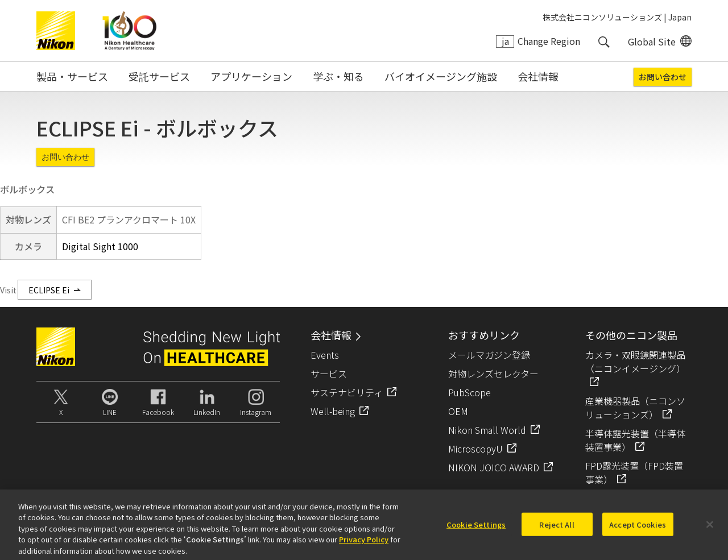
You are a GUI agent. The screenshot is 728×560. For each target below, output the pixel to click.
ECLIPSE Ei (49, 290)
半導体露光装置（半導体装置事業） (635, 440)
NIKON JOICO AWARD (494, 467)
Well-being (333, 411)
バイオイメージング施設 (441, 76)
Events (325, 355)
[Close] (710, 530)
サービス (329, 374)
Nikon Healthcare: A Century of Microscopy (129, 31)
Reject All (557, 530)
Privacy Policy (364, 546)
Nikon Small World (487, 430)
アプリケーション (251, 76)
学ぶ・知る (338, 76)
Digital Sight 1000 (100, 246)
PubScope (470, 392)
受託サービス (159, 76)
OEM (458, 411)
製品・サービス (72, 76)
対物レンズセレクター (493, 374)
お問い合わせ (663, 77)
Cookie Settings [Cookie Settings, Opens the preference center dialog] (476, 530)
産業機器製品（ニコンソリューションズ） (635, 408)
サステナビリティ (347, 392)
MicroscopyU (475, 449)
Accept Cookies (638, 530)
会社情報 (538, 76)
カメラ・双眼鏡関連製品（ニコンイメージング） (635, 362)
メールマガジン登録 (489, 355)
